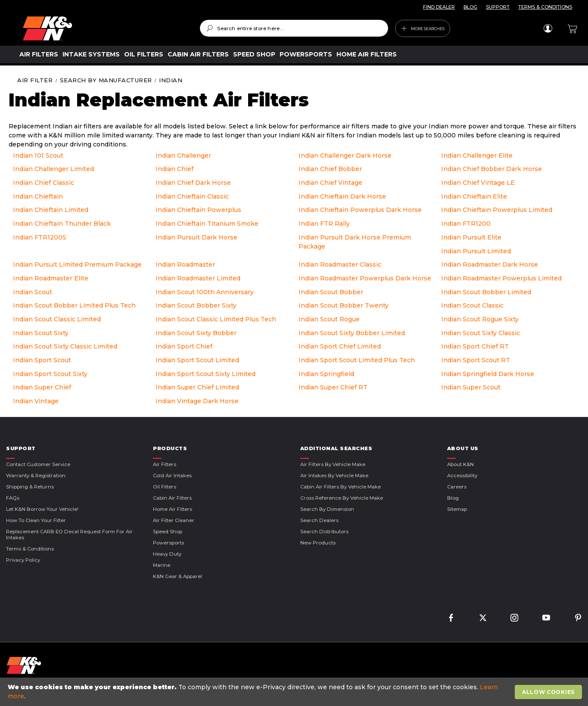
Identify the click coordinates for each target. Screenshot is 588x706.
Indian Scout (33, 292)
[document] (295, 692)
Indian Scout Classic (472, 305)
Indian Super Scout (471, 387)
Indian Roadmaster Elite (51, 278)
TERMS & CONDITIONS (545, 7)
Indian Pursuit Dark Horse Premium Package (355, 242)
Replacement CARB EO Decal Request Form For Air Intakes (69, 535)
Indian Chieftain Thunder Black (62, 224)
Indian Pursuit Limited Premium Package (77, 264)
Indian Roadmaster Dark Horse (490, 264)
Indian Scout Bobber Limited (486, 292)
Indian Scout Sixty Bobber (196, 333)
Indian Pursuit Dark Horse (196, 237)
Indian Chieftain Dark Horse (342, 196)
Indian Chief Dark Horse (193, 183)
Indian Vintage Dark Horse (197, 401)
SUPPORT (498, 7)
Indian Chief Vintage (330, 183)
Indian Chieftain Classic (192, 196)
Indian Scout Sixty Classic (481, 333)
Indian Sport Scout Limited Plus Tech (357, 360)
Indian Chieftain (38, 196)
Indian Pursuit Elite (471, 237)
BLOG (470, 7)
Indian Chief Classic (44, 183)
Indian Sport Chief (184, 346)
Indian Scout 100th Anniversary (205, 292)
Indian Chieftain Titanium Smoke (207, 224)
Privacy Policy (23, 560)
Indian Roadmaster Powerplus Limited (501, 278)
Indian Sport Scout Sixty (50, 374)
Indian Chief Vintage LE (478, 183)
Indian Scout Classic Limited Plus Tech (216, 319)
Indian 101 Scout (38, 156)
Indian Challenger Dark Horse (345, 156)
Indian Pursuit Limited (476, 251)
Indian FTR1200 (466, 224)
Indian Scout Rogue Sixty (480, 319)
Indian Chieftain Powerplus (198, 210)
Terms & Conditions (30, 549)
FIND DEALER (439, 7)
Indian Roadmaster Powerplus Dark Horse (365, 278)
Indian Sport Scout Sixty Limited (205, 374)
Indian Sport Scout (42, 360)
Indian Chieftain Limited (51, 210)
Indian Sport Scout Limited (197, 360)
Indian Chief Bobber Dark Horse (492, 169)
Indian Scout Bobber (331, 292)
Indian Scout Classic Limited (57, 319)
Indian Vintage (36, 401)
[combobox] (294, 28)
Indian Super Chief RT (333, 387)
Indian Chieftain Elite (474, 196)
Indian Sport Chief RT (475, 346)
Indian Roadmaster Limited (198, 278)
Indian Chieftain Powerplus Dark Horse (360, 210)
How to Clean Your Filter (36, 520)
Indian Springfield (326, 374)
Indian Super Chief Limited (197, 387)
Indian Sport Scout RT (476, 360)
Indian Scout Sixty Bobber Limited (352, 333)
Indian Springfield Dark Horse (488, 374)
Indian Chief (174, 169)
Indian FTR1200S (40, 237)
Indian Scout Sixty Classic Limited (65, 346)
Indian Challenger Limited (53, 169)
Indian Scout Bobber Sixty (196, 305)
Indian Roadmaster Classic (340, 264)
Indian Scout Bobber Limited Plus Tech (74, 305)
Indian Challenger (183, 156)
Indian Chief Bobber (330, 169)
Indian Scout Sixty (41, 333)
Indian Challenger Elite (477, 156)
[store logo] (105, 28)
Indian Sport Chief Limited (340, 346)
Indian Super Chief (42, 387)
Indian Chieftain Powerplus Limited (497, 210)
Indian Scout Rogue (329, 319)
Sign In (548, 28)
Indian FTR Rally (324, 224)
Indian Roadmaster (185, 264)
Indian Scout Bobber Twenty (344, 305)
